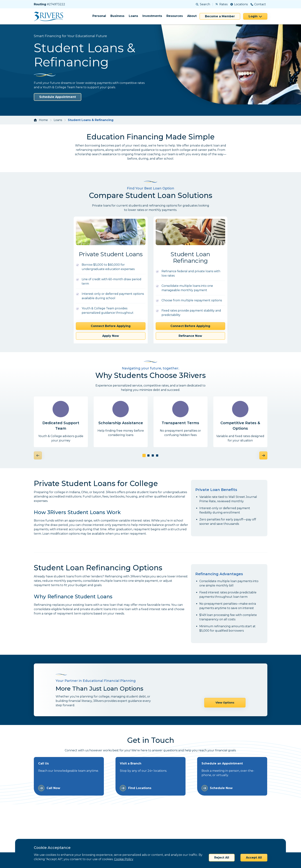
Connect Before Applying (111, 326)
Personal (99, 16)
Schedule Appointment (58, 97)
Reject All (222, 858)
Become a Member (220, 16)
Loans (133, 16)
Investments (152, 16)
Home (43, 120)
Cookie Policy (124, 859)
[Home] (50, 16)
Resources (175, 16)
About (192, 16)
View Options (225, 690)
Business (117, 16)
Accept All (254, 858)
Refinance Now (190, 336)
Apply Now (111, 336)
